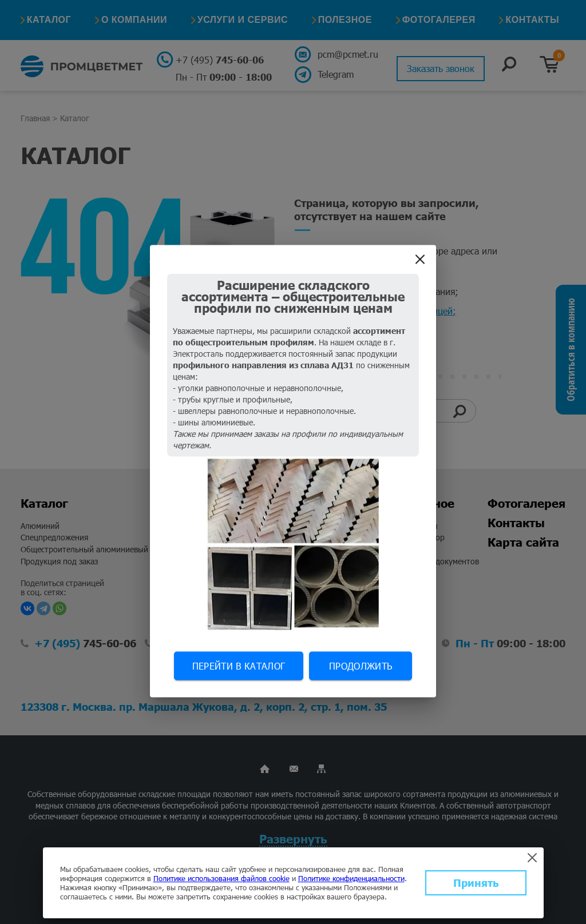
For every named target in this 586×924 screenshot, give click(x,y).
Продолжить (361, 666)
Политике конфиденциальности (351, 878)
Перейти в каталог (239, 666)
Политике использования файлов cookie (221, 878)
